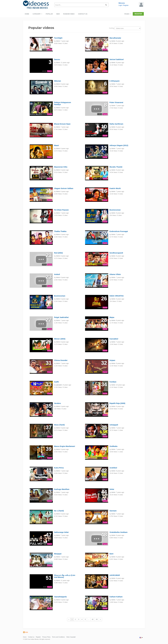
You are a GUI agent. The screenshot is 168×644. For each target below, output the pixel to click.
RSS (25, 632)
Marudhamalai (115, 38)
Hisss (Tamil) (59, 425)
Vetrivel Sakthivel (117, 59)
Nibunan (58, 81)
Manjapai (58, 554)
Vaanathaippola (60, 597)
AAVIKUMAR (115, 575)
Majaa (112, 317)
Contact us (83, 14)
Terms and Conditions (58, 637)
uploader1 (59, 385)
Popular (49, 14)
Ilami (111, 554)
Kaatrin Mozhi (115, 188)
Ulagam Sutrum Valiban (64, 188)
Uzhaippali (114, 425)
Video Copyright (71, 637)
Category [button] (37, 14)
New (58, 14)
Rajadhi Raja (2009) (117, 403)
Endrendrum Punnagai (119, 231)
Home (27, 14)
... (89, 619)
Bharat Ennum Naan (62, 124)
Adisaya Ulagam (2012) (119, 145)
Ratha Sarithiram (116, 124)
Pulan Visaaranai (116, 102)
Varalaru (57, 403)
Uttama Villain (115, 274)
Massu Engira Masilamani (65, 446)
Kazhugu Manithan (62, 489)
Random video (69, 14)
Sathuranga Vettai (61, 532)
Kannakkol (114, 339)
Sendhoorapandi (116, 253)
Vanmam (113, 511)
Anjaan (112, 360)
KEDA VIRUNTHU (117, 296)
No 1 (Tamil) (59, 511)
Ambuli (57, 274)
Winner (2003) (60, 339)
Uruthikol (113, 468)
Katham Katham (116, 597)
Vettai (112, 489)
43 (97, 619)
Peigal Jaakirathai (61, 317)
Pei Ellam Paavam (61, 210)
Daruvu (57, 59)
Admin (58, 41)
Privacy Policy (46, 637)
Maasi (56, 145)
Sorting (112, 28)
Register (126, 5)
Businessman (115, 210)
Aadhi (56, 382)
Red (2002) (58, 253)
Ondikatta (113, 446)
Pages (128, 14)
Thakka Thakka (60, 231)
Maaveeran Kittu (61, 167)
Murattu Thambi (116, 167)
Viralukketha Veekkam (118, 532)
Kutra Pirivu (59, 468)
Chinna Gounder (61, 360)
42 (93, 619)
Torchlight (58, 38)
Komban (113, 382)
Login (120, 5)
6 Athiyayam (115, 81)
